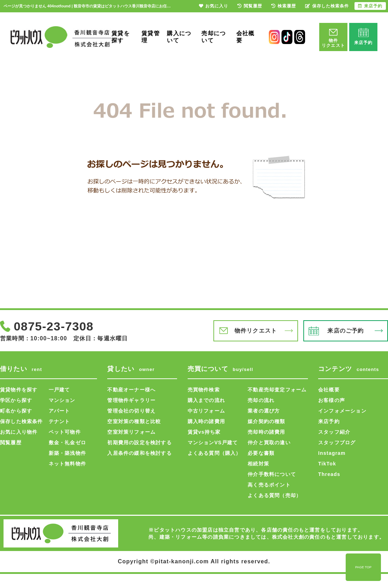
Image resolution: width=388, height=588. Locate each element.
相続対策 (258, 464)
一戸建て (59, 390)
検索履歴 (284, 6)
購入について (179, 37)
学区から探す (16, 400)
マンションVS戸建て (213, 442)
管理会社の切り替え (131, 411)
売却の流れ (261, 400)
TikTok (327, 464)
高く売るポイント (269, 485)
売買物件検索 (204, 390)
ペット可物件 (65, 432)
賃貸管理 (151, 37)
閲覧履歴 (11, 442)
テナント (59, 421)
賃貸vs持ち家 (204, 432)
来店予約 (329, 421)
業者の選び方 (264, 411)
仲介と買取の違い (269, 442)
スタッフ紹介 (334, 432)
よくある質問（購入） (214, 453)
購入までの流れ (206, 400)
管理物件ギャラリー (131, 400)
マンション (62, 400)
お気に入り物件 (19, 432)
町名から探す (16, 411)
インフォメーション (342, 411)
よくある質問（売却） (274, 495)
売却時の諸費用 (266, 432)
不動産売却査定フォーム (277, 390)
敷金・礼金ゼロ (67, 442)
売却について (214, 37)
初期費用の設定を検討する (139, 442)
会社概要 (245, 37)
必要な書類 (261, 453)
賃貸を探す (121, 37)
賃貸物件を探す (19, 390)
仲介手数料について (272, 474)
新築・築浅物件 (67, 453)
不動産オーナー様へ (131, 390)
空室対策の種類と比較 (134, 421)
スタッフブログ (337, 442)
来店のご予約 (345, 331)
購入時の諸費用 (206, 421)
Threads (329, 474)
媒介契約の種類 (266, 421)
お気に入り (214, 6)
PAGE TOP (363, 567)
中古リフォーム (206, 411)
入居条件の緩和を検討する (139, 453)
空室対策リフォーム (131, 432)
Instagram (332, 453)
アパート (59, 411)
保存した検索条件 (22, 421)
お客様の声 (332, 400)
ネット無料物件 (67, 464)
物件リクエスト (256, 331)
